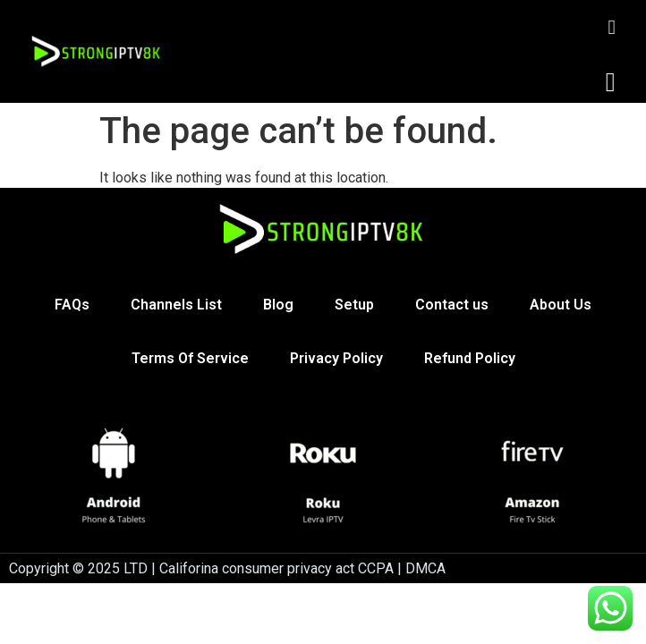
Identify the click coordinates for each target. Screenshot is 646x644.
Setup (354, 305)
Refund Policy (470, 358)
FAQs (72, 305)
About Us (561, 305)
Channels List (176, 305)
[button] (610, 82)
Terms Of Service (190, 358)
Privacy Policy (336, 358)
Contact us (452, 305)
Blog (278, 305)
